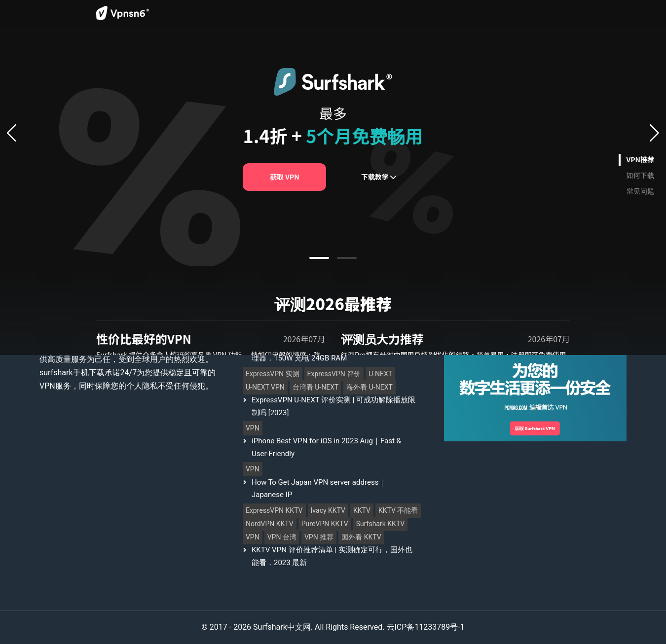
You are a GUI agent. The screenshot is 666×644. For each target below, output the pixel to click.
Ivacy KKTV (328, 511)
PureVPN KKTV (325, 524)
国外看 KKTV (361, 537)
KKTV (362, 511)
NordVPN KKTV (270, 524)
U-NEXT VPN (265, 387)
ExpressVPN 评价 (334, 374)
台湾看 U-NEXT (316, 387)
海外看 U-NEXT (370, 387)
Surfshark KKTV (381, 524)
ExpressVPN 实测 (273, 374)
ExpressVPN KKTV (274, 511)
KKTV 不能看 (398, 511)
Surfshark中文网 (282, 627)
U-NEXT (380, 374)
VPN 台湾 (282, 537)
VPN (253, 428)
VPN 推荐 (319, 537)
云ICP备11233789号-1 (426, 627)
